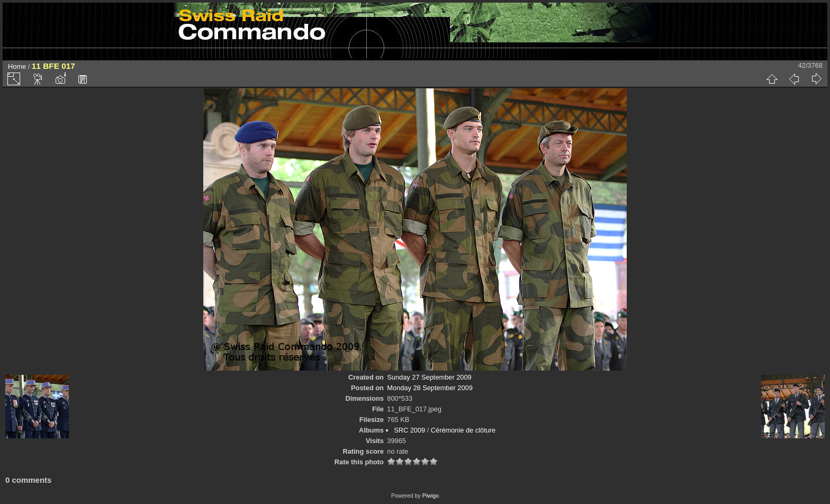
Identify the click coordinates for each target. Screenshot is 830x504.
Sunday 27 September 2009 (429, 377)
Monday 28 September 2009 (430, 388)
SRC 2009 (409, 430)
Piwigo (431, 496)
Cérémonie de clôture (463, 430)
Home (17, 66)
